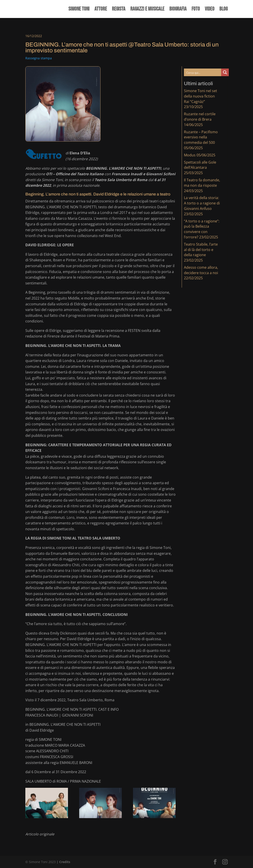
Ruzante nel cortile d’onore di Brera (200, 117)
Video (210, 10)
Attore (101, 10)
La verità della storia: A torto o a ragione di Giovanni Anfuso (202, 203)
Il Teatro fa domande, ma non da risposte (202, 183)
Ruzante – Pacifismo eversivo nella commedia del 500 (201, 137)
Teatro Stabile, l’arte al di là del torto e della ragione (201, 250)
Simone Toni (79, 10)
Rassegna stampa (39, 58)
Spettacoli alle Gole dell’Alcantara (200, 165)
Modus (190, 155)
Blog (224, 10)
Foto (196, 10)
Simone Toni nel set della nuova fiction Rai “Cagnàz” (201, 96)
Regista (119, 10)
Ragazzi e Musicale (147, 10)
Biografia (178, 10)
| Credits (63, 862)
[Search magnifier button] (225, 72)
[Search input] (203, 72)
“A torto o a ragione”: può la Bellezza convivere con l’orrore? (202, 229)
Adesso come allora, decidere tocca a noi (201, 270)
